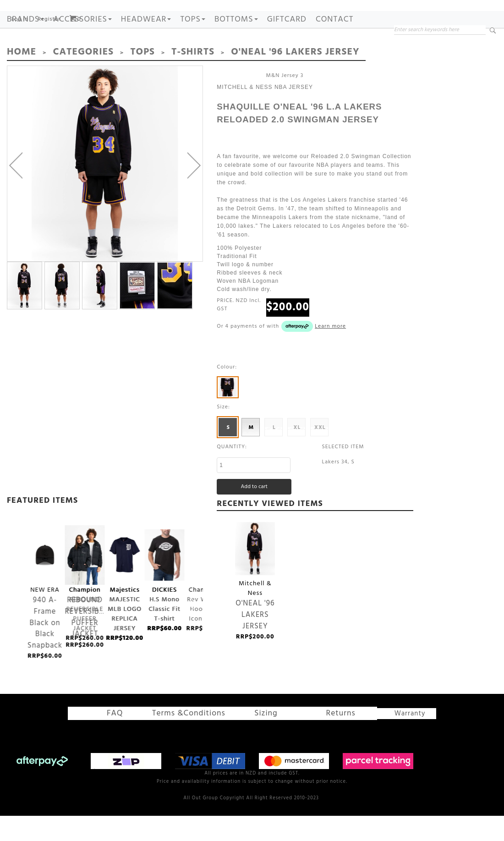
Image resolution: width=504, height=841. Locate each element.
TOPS (193, 50)
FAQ (124, 741)
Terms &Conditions (193, 741)
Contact (334, 50)
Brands (25, 50)
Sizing (257, 741)
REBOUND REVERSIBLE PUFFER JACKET (85, 583)
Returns (324, 741)
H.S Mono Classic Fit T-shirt (165, 583)
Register (49, 49)
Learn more (330, 355)
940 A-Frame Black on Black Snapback (45, 583)
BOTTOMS (236, 50)
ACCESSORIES (82, 50)
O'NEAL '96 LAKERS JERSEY (255, 577)
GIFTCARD (287, 50)
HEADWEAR (146, 50)
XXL (320, 456)
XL (297, 456)
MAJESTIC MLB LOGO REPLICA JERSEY (125, 583)
